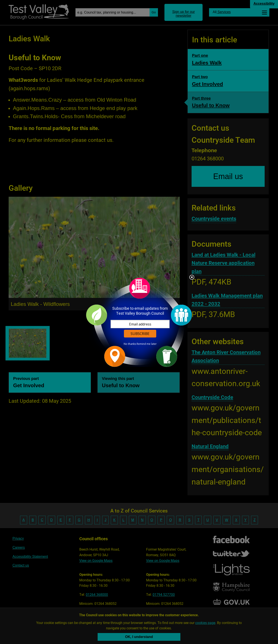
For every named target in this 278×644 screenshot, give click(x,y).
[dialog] (139, 322)
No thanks (130, 344)
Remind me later (147, 344)
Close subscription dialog (192, 278)
